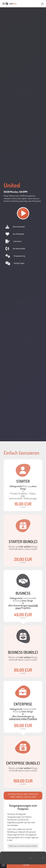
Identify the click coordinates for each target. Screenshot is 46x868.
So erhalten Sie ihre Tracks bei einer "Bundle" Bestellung (23, 796)
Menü (4, 4)
